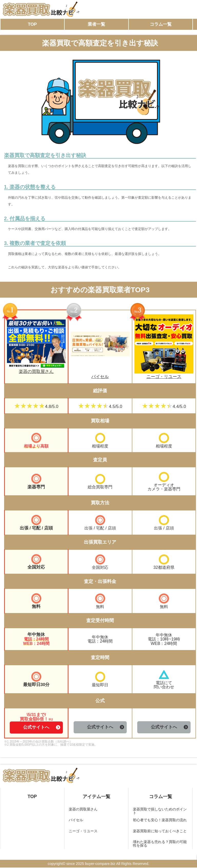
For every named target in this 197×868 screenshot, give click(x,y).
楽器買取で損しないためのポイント (160, 811)
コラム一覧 (161, 24)
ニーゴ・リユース (164, 374)
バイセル (100, 374)
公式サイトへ (36, 728)
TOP (32, 24)
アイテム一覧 (96, 797)
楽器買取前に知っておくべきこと (160, 831)
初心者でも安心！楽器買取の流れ (160, 820)
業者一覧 (96, 24)
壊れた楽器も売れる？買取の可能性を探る (160, 844)
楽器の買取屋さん (36, 369)
